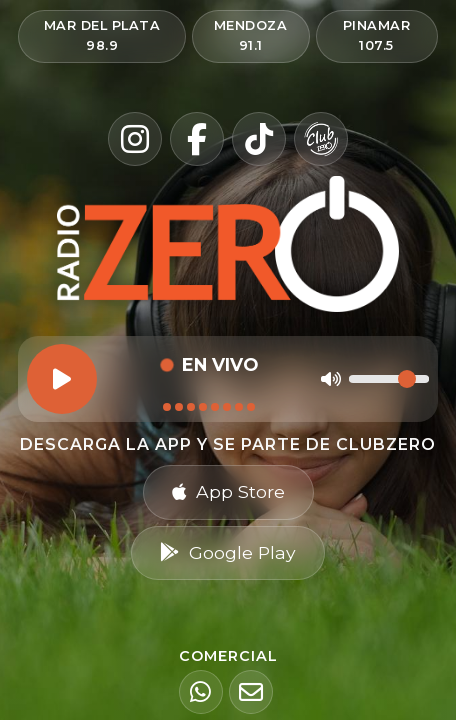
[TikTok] (259, 139)
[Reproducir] (62, 379)
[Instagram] (135, 139)
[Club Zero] (321, 139)
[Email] (251, 692)
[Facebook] (197, 139)
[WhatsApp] (201, 692)
